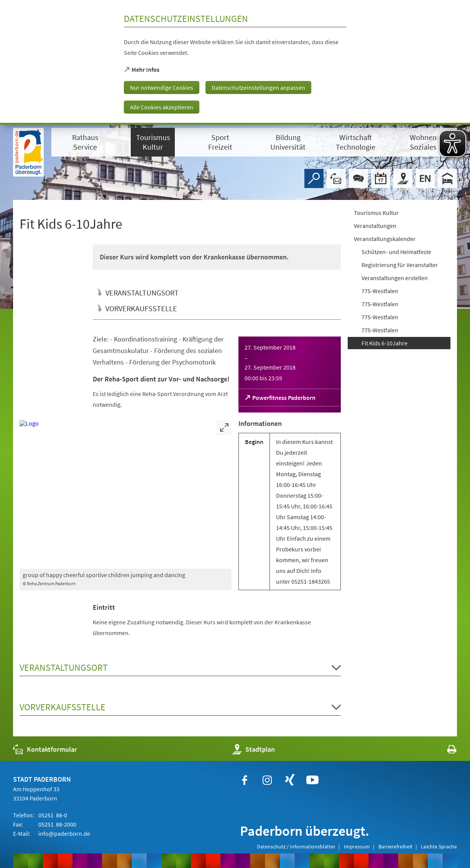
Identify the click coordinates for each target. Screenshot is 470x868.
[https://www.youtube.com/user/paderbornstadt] (312, 780)
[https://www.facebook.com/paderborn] (245, 780)
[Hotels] (447, 178)
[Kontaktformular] (336, 178)
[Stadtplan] (403, 178)
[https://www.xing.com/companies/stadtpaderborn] (290, 780)
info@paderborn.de (64, 833)
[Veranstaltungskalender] (381, 178)
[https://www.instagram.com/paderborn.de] (267, 780)
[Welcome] (425, 178)
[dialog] (235, 62)
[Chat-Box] (358, 178)
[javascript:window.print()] (445, 751)
